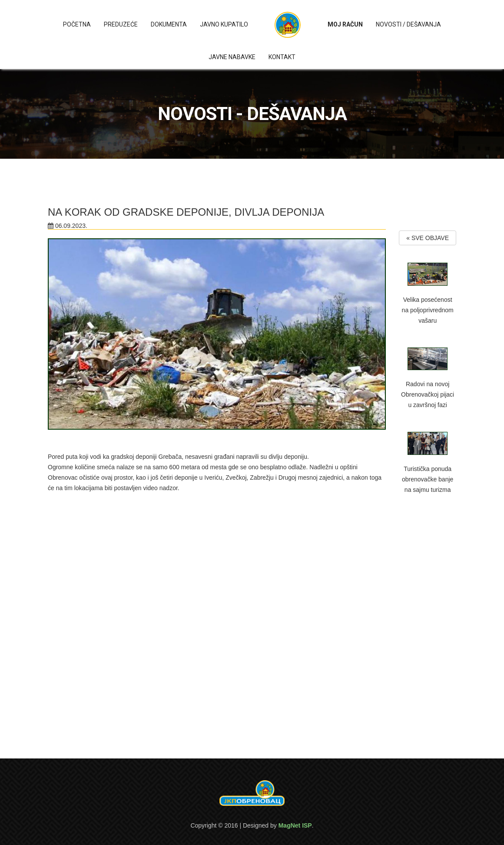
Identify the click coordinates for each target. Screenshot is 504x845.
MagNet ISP (295, 825)
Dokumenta (169, 24)
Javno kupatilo (224, 24)
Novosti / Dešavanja (408, 24)
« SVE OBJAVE (428, 238)
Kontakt (282, 57)
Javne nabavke (232, 57)
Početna (77, 24)
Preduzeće (121, 24)
